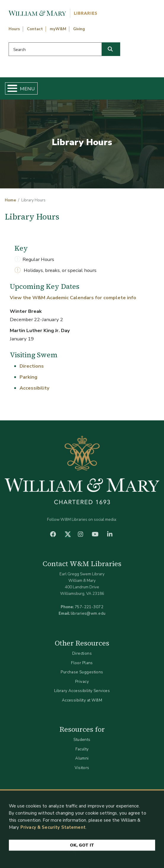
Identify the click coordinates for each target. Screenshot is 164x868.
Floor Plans (82, 663)
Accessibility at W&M (82, 700)
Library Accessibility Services (82, 691)
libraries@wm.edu (88, 613)
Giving (79, 29)
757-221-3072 (89, 607)
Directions (32, 366)
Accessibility (34, 388)
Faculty (82, 749)
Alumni (82, 758)
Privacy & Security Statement (53, 829)
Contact (35, 29)
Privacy (82, 682)
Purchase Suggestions (82, 672)
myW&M (58, 29)
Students (82, 740)
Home (10, 200)
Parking (28, 377)
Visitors (82, 768)
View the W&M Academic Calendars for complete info (73, 298)
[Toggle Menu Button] (10, 88)
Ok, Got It (82, 847)
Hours (14, 29)
